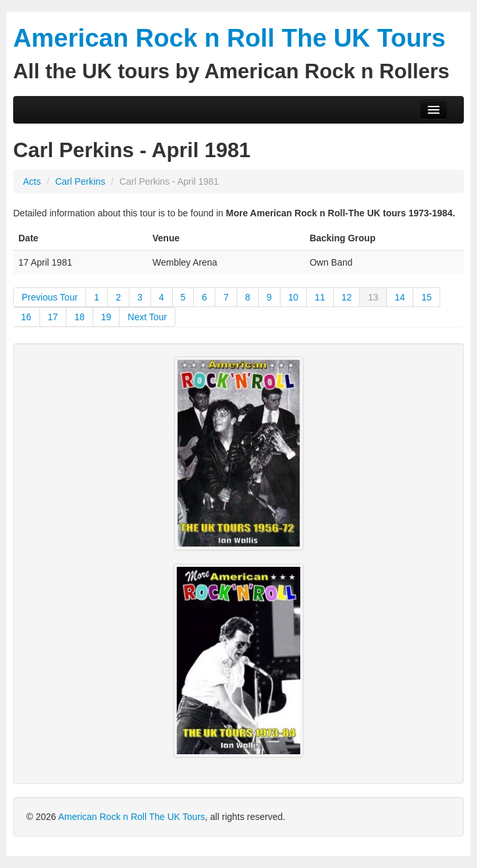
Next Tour (147, 317)
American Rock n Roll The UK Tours (131, 817)
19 (106, 317)
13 (373, 297)
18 (79, 317)
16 (26, 317)
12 (347, 297)
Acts (32, 181)
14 (400, 297)
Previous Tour (50, 297)
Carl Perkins (81, 181)
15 (426, 297)
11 (320, 297)
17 (53, 317)
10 (294, 297)
